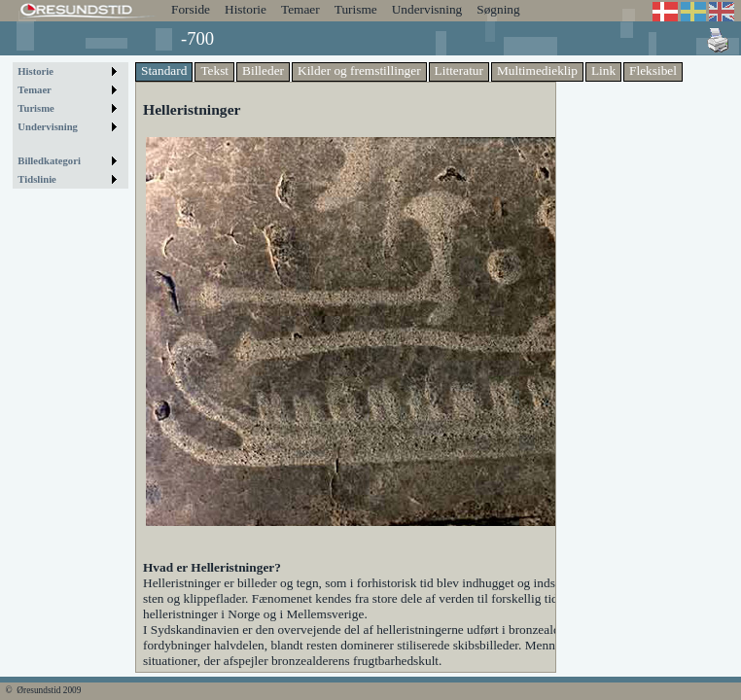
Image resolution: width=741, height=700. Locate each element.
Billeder (263, 70)
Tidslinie (37, 179)
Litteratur (459, 70)
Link (603, 70)
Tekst (214, 70)
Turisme (356, 9)
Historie (246, 9)
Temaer (300, 9)
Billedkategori (49, 161)
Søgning (498, 9)
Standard (164, 70)
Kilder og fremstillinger (359, 70)
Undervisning (427, 9)
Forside (191, 9)
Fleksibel (653, 70)
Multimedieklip (537, 70)
